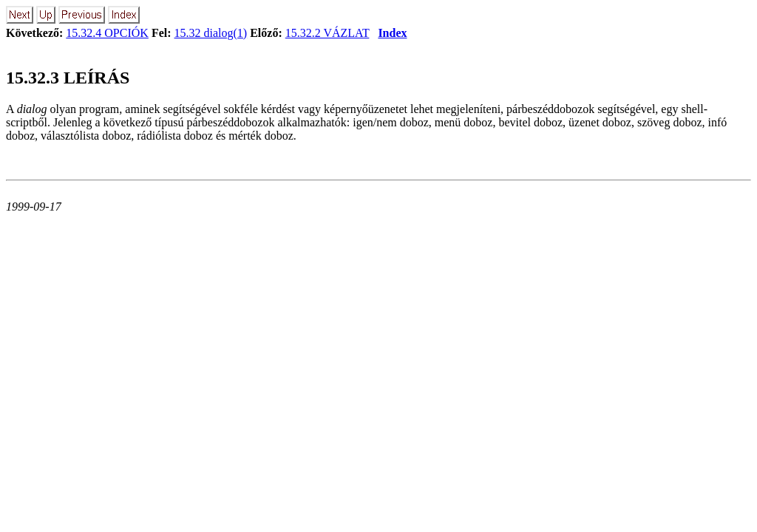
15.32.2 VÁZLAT (327, 33)
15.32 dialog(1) (211, 33)
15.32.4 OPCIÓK (107, 33)
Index (392, 33)
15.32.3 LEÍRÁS (68, 78)
